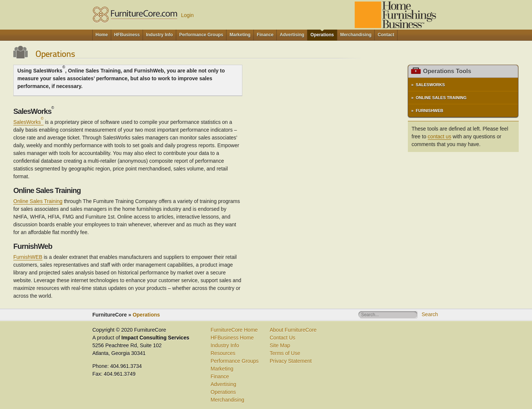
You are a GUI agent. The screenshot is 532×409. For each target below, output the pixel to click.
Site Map (280, 345)
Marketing (222, 369)
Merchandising (227, 400)
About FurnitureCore (293, 330)
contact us (440, 136)
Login (187, 15)
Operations (146, 315)
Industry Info (225, 345)
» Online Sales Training (439, 98)
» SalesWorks (428, 85)
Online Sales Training (38, 201)
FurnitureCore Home (234, 330)
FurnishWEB (28, 257)
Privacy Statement (291, 361)
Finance (220, 376)
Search (430, 314)
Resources (223, 353)
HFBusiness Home (232, 338)
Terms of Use (285, 353)
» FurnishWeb (427, 111)
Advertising (223, 384)
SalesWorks (28, 122)
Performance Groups (235, 361)
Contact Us (282, 338)
